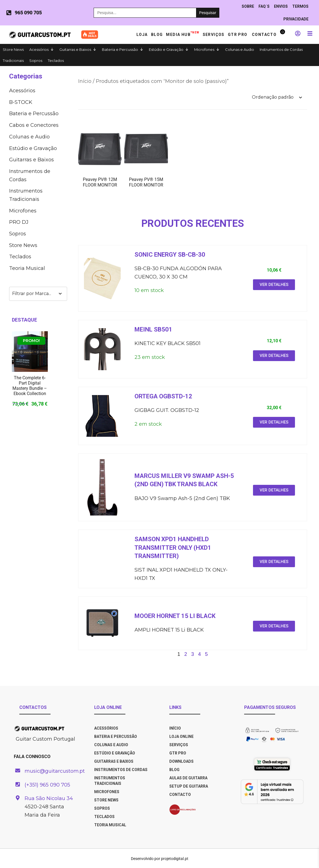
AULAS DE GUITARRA (188, 778)
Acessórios (39, 49)
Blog (157, 35)
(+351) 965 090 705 (47, 785)
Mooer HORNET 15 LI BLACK (175, 616)
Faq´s (264, 6)
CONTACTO (180, 795)
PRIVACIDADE (296, 19)
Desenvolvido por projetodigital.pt (160, 859)
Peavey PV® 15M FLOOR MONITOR (146, 182)
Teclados (56, 61)
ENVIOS (281, 6)
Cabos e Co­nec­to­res (34, 125)
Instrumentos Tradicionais (26, 195)
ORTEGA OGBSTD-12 (163, 396)
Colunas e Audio (240, 49)
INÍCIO (175, 728)
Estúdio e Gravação (166, 49)
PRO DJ (19, 222)
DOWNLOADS (181, 761)
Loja (142, 35)
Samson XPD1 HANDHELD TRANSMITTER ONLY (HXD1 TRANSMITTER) (173, 547)
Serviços (214, 35)
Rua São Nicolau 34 (49, 798)
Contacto (264, 35)
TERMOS (300, 6)
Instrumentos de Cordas (281, 49)
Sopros (36, 61)
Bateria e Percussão (120, 49)
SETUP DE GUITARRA (189, 786)
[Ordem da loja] (277, 97)
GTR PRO (238, 35)
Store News (13, 49)
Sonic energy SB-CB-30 (170, 255)
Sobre (248, 6)
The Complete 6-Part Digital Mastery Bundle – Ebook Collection (30, 386)
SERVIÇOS (179, 745)
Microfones (204, 49)
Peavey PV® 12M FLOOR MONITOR (100, 182)
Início (85, 81)
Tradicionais (13, 61)
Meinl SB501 (153, 329)
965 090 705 (28, 13)
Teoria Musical (27, 268)
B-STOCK (21, 102)
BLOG (174, 770)
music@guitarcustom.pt (55, 771)
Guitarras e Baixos (75, 49)
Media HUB (183, 33)
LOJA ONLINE (181, 737)
